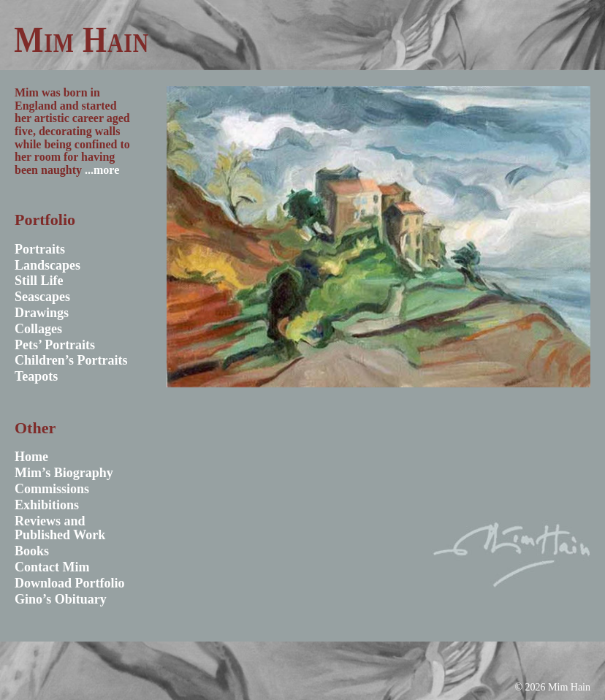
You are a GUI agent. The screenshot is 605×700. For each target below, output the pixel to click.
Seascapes (42, 297)
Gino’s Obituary (61, 599)
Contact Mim (52, 567)
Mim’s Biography (64, 473)
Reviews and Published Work (60, 528)
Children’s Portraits (71, 360)
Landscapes (47, 265)
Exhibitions (47, 505)
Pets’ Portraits (55, 345)
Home (31, 457)
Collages (38, 329)
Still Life (39, 281)
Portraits (40, 249)
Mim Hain (81, 39)
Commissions (52, 489)
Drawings (42, 313)
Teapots (36, 376)
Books (32, 551)
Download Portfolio (70, 583)
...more (102, 170)
